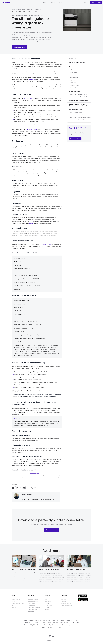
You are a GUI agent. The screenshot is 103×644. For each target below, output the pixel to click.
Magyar (31, 623)
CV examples (32, 605)
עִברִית (77, 625)
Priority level (73, 83)
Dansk (37, 620)
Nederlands (38, 623)
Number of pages (74, 78)
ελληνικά (50, 625)
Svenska (26, 625)
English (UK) (55, 620)
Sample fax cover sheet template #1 (78, 94)
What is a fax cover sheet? (76, 112)
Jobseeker (54, 641)
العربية (43, 627)
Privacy (47, 607)
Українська (71, 625)
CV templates (32, 603)
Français (77, 620)
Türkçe (39, 625)
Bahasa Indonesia (29, 620)
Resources (31, 611)
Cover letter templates (34, 607)
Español (62, 620)
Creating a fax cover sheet (75, 70)
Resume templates (33, 599)
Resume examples (33, 601)
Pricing (53, 2)
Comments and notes (75, 85)
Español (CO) (69, 620)
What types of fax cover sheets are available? (80, 117)
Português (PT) (64, 623)
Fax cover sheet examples (75, 92)
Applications (15, 607)
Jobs (13, 605)
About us (64, 599)
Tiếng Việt (33, 625)
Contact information (75, 72)
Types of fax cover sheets (75, 66)
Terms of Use (48, 605)
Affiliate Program (66, 603)
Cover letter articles (33, 10)
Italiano (26, 623)
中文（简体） (50, 627)
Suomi (78, 623)
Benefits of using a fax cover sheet (77, 62)
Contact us (48, 601)
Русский (64, 625)
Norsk (45, 623)
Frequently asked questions (75, 110)
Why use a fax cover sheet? (76, 115)
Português (56, 623)
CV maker (14, 601)
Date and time (73, 75)
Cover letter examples (34, 609)
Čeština (44, 625)
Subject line (73, 80)
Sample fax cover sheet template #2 (78, 97)
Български (57, 625)
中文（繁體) (58, 627)
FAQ (60, 2)
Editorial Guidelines (67, 605)
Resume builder (16, 599)
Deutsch (42, 620)
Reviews (64, 601)
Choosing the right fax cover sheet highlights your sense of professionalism (78, 105)
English (48, 620)
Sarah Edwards (20, 15)
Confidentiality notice (75, 88)
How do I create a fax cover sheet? (78, 120)
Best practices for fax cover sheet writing (78, 101)
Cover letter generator (18, 10)
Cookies (47, 609)
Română (72, 623)
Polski (50, 623)
